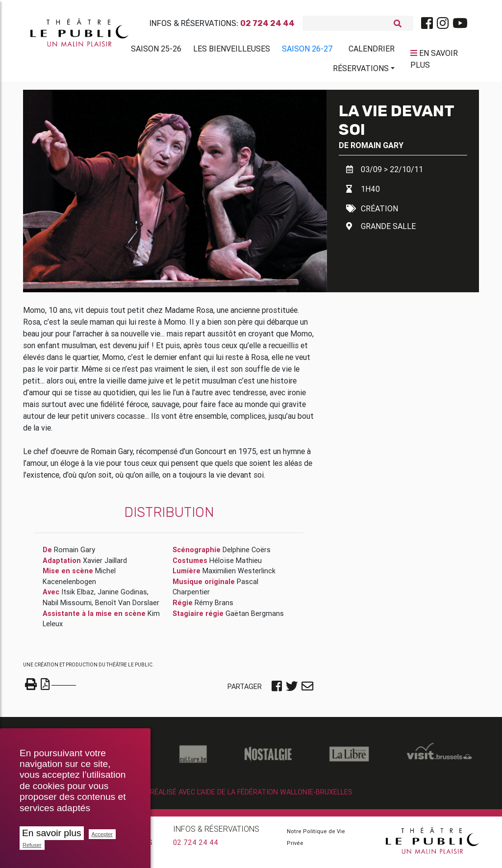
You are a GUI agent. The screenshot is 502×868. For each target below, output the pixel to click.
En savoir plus (52, 833)
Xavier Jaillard (105, 564)
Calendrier (372, 51)
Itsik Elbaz (78, 596)
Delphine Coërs (247, 554)
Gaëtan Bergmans (255, 617)
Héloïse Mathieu (236, 564)
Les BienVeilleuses (232, 51)
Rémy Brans (214, 607)
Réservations (361, 70)
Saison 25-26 (156, 51)
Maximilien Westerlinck (239, 575)
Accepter (102, 834)
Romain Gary (377, 149)
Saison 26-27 (307, 51)
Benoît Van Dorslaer (127, 607)
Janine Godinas (122, 596)
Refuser (32, 845)
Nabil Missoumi (67, 607)
